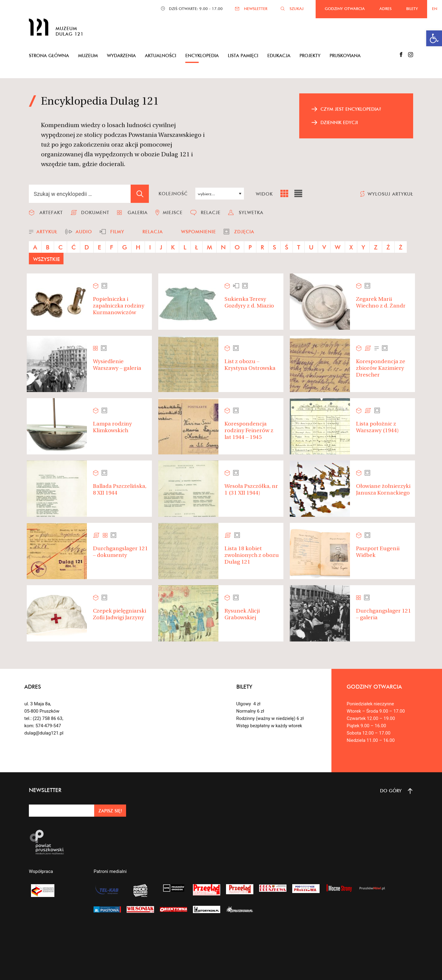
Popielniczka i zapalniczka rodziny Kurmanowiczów (119, 306)
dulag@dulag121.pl (44, 733)
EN (435, 9)
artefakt (51, 212)
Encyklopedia (202, 56)
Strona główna (49, 56)
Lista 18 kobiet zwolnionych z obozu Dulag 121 (252, 555)
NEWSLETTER (256, 9)
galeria (138, 212)
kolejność (173, 194)
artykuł (47, 232)
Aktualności (161, 56)
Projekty (310, 56)
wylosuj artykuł (390, 194)
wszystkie (46, 259)
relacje (211, 212)
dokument (95, 212)
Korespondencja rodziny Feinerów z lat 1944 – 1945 (249, 431)
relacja (153, 232)
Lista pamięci (243, 56)
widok (264, 194)
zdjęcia (244, 232)
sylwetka (251, 212)
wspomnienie (199, 232)
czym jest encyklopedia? (351, 109)
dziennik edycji (339, 122)
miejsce (173, 212)
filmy (117, 232)
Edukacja (279, 56)
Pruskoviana (345, 56)
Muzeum (88, 56)
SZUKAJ (296, 9)
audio (84, 232)
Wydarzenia (121, 56)
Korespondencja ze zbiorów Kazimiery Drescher (381, 368)
